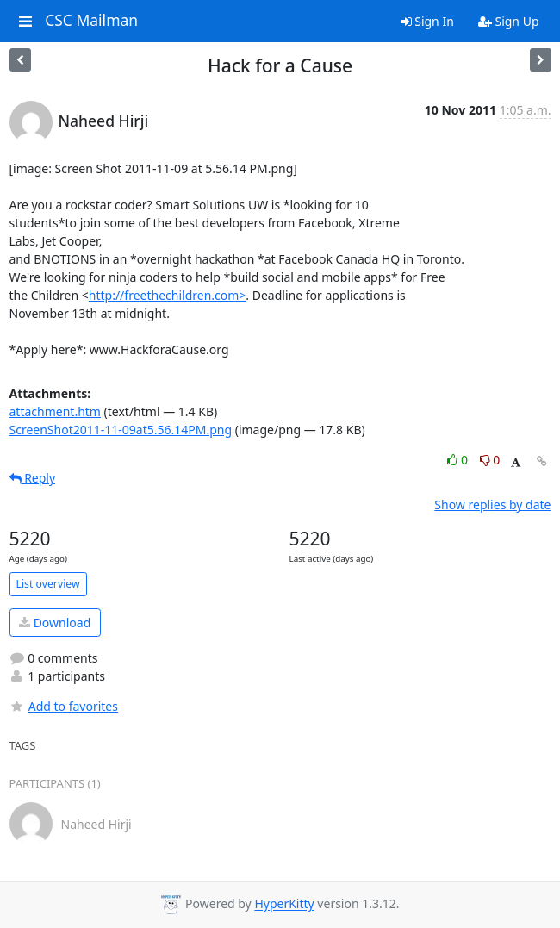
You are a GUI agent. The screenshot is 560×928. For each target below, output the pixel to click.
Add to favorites (64, 706)
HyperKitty (284, 904)
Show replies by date (492, 504)
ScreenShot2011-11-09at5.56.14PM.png (121, 430)
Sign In (428, 21)
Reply (33, 478)
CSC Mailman (91, 21)
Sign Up (509, 21)
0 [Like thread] (459, 460)
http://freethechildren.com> (168, 295)
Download (55, 623)
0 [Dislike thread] (490, 460)
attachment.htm (55, 411)
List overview (48, 584)
